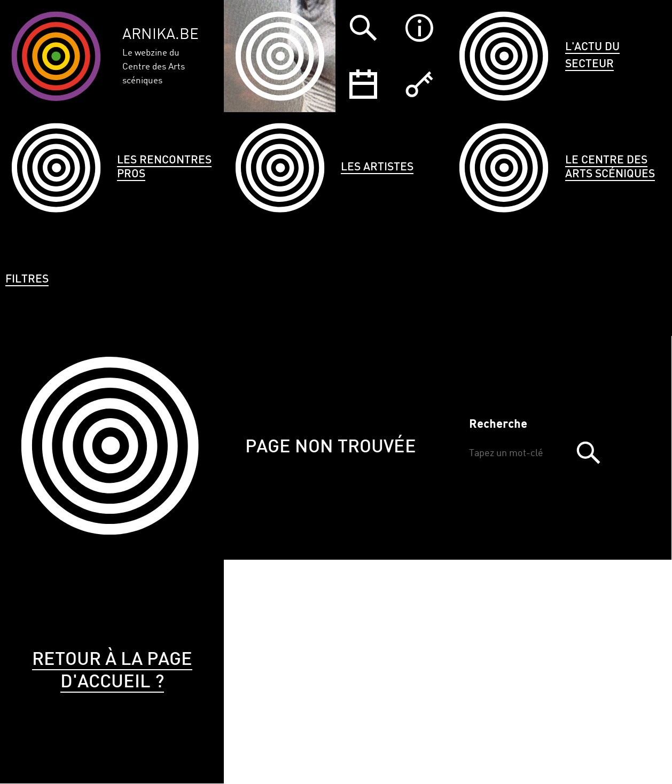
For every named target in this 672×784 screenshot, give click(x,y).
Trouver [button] (588, 453)
